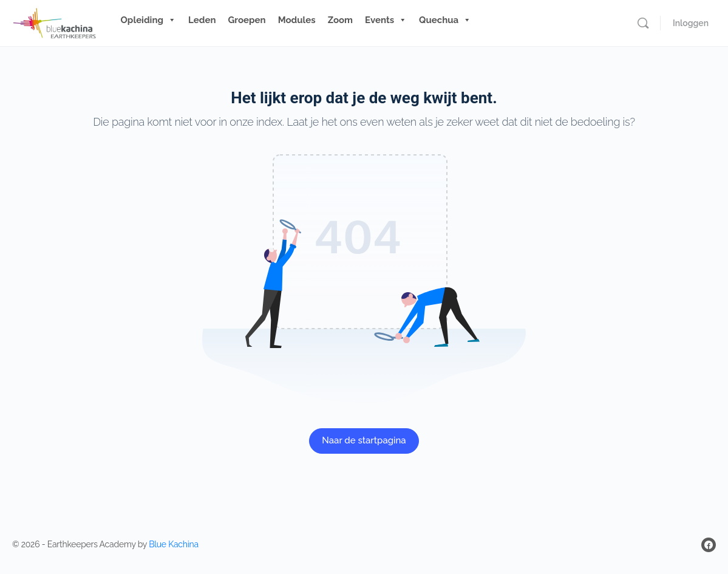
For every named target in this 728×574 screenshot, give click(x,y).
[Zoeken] (643, 23)
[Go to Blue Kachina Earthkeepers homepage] (54, 22)
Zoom (340, 20)
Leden (202, 20)
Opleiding (148, 20)
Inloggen (691, 23)
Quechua (445, 20)
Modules (297, 20)
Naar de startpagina (364, 440)
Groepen (247, 20)
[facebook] (709, 545)
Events (386, 20)
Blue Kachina (174, 544)
